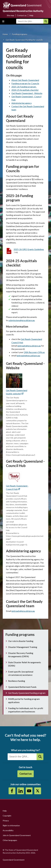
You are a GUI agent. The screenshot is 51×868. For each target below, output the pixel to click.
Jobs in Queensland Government (17, 835)
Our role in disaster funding (21, 641)
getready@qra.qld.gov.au (28, 355)
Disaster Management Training (23, 647)
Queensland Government (14, 860)
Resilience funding (17, 681)
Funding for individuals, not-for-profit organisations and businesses (26, 710)
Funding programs (20, 34)
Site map (10, 15)
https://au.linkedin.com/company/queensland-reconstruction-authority (21, 791)
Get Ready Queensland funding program (27, 693)
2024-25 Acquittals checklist (25, 90)
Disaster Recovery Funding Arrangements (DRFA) (21, 655)
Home (5, 34)
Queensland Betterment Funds (22, 687)
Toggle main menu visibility (3, 21)
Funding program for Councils (25, 83)
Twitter (38, 791)
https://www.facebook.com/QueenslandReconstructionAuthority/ (12, 791)
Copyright (7, 816)
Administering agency (22, 103)
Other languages (10, 840)
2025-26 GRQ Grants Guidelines (29, 249)
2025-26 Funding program (24, 87)
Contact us (22, 15)
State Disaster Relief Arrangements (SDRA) (25, 664)
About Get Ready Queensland (25, 80)
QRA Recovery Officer (34, 352)
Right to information (11, 825)
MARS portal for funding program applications (24, 701)
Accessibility (8, 830)
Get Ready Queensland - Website (27, 93)
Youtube (29, 791)
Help (31, 15)
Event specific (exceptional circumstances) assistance (21, 673)
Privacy (6, 821)
